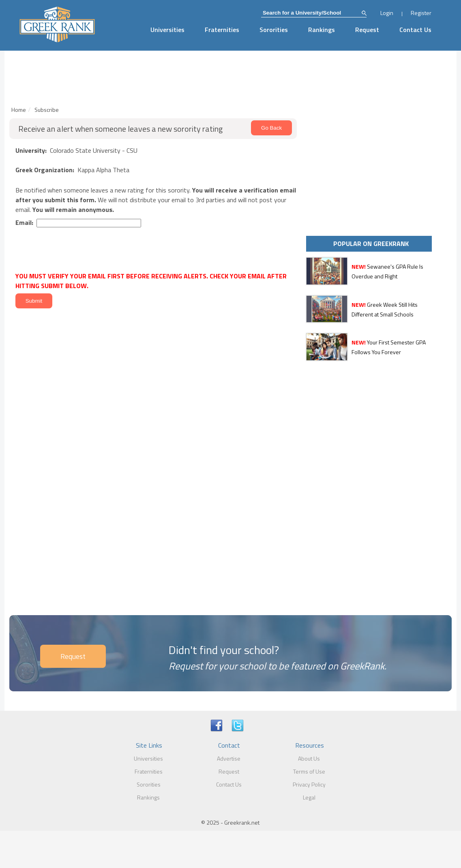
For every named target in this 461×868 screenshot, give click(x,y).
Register (421, 13)
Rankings (322, 30)
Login (387, 13)
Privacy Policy (309, 784)
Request (367, 30)
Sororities (274, 30)
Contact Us (415, 30)
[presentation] (75, 251)
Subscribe (47, 110)
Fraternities (222, 30)
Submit (34, 301)
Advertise (229, 758)
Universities (167, 30)
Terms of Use (309, 771)
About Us (309, 758)
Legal (309, 797)
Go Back (271, 128)
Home (19, 110)
